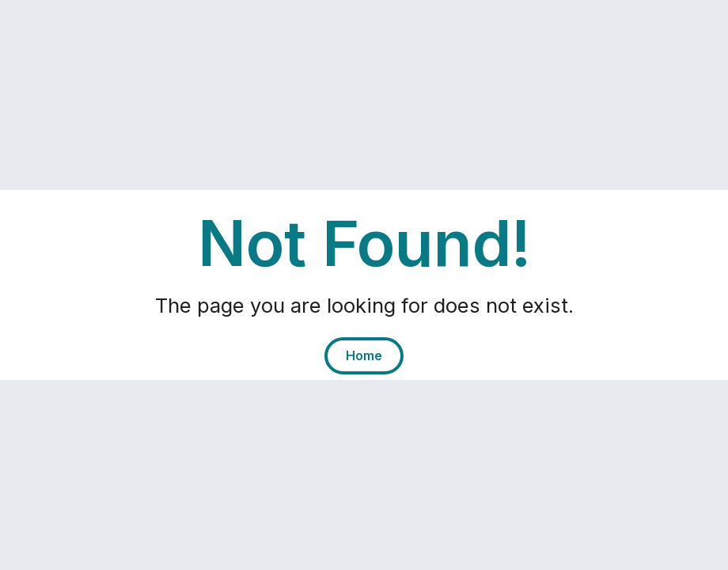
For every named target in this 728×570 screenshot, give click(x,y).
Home (364, 355)
